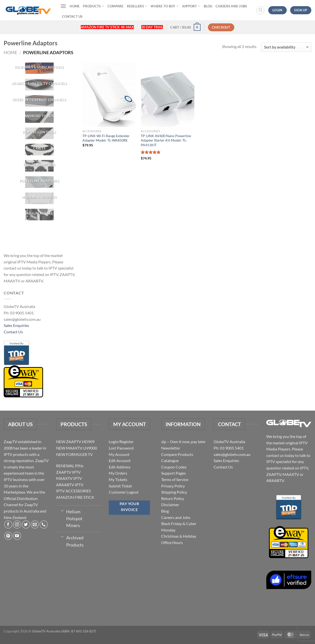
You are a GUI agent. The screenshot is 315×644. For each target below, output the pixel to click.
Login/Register (121, 442)
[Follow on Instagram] (17, 524)
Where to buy (165, 6)
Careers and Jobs (231, 6)
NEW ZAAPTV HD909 (75, 442)
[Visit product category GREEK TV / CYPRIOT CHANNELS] (39, 101)
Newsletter (171, 448)
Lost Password (121, 448)
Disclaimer (170, 505)
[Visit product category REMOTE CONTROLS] (39, 133)
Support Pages (173, 473)
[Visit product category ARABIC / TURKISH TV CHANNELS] (39, 84)
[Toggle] (62, 510)
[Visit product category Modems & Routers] (39, 198)
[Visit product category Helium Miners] (39, 215)
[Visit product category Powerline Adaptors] (39, 182)
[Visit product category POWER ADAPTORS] (39, 166)
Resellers (137, 6)
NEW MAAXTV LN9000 (77, 448)
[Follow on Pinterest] (8, 536)
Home (75, 6)
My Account (119, 454)
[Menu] (63, 6)
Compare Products (177, 454)
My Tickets (118, 479)
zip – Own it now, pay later (183, 442)
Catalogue (170, 460)
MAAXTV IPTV (69, 478)
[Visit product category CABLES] (39, 149)
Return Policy (173, 498)
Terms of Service (175, 479)
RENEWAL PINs (70, 466)
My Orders (118, 473)
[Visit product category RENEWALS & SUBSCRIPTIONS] (39, 68)
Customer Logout (124, 492)
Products (94, 6)
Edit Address (120, 467)
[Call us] (44, 524)
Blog (208, 6)
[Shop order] (286, 47)
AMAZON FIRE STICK (75, 497)
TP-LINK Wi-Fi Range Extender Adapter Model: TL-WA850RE (106, 138)
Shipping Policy (174, 492)
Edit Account (120, 460)
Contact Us (72, 16)
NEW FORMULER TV (74, 454)
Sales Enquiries (16, 325)
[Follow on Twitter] (26, 524)
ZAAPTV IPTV (68, 472)
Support (191, 6)
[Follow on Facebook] (8, 524)
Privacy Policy (173, 486)
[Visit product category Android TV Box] (39, 117)
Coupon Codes (174, 467)
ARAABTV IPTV (70, 485)
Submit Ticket (120, 486)
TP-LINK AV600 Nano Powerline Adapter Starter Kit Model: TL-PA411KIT (166, 140)
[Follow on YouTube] (17, 536)
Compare (116, 6)
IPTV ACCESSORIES (73, 491)
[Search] (260, 10)
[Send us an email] (35, 524)
